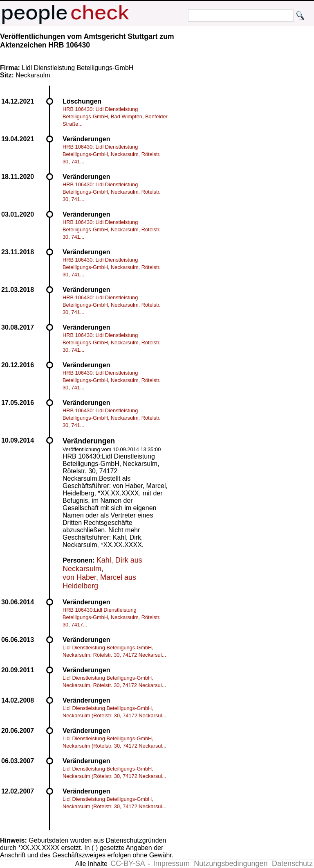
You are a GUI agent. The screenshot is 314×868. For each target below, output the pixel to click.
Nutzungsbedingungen (231, 863)
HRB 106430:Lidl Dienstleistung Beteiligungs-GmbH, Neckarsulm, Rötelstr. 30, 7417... (112, 617)
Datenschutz (292, 863)
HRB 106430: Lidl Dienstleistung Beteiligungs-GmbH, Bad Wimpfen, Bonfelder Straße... (115, 116)
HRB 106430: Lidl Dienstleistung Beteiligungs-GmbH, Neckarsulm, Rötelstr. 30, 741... (112, 154)
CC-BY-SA (128, 863)
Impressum (172, 863)
